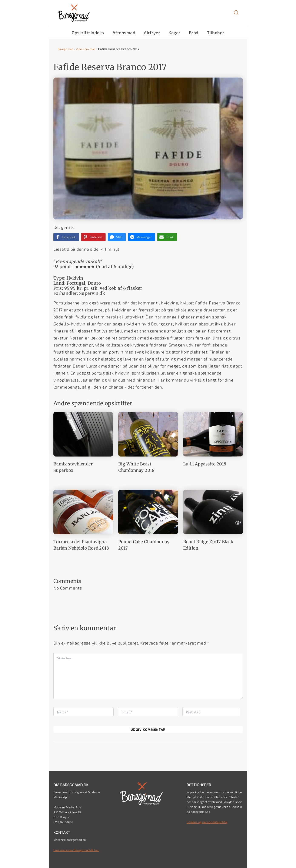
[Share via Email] (167, 237)
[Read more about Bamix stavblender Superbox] (83, 434)
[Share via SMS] (117, 237)
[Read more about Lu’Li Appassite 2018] (213, 434)
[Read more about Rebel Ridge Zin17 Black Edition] (213, 511)
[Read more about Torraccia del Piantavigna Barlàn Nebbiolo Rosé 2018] (83, 511)
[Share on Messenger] (142, 237)
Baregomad (66, 49)
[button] (236, 14)
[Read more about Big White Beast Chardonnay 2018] (148, 434)
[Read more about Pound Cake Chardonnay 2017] (148, 511)
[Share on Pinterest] (93, 237)
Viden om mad (87, 49)
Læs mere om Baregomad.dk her (75, 850)
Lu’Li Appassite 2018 (205, 464)
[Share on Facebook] (66, 237)
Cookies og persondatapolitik (206, 822)
